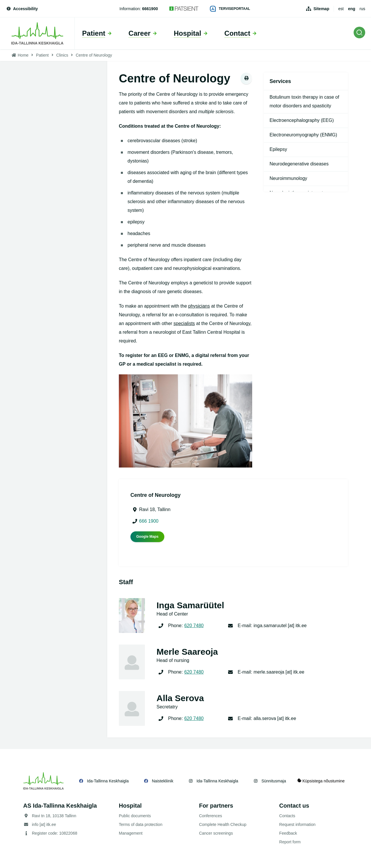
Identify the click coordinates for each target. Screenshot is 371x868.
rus (362, 9)
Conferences (211, 816)
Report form (290, 842)
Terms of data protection (141, 824)
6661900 (150, 9)
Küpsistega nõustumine (321, 781)
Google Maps (147, 537)
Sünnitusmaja (274, 781)
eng (352, 9)
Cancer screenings (216, 833)
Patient (42, 55)
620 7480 (194, 626)
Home (23, 55)
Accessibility (22, 9)
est (341, 9)
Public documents (135, 816)
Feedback (288, 833)
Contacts (287, 816)
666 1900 (149, 521)
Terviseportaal (230, 9)
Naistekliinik (163, 781)
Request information (297, 824)
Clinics (62, 55)
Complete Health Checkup (223, 824)
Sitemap (321, 9)
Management (131, 833)
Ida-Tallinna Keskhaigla (108, 781)
